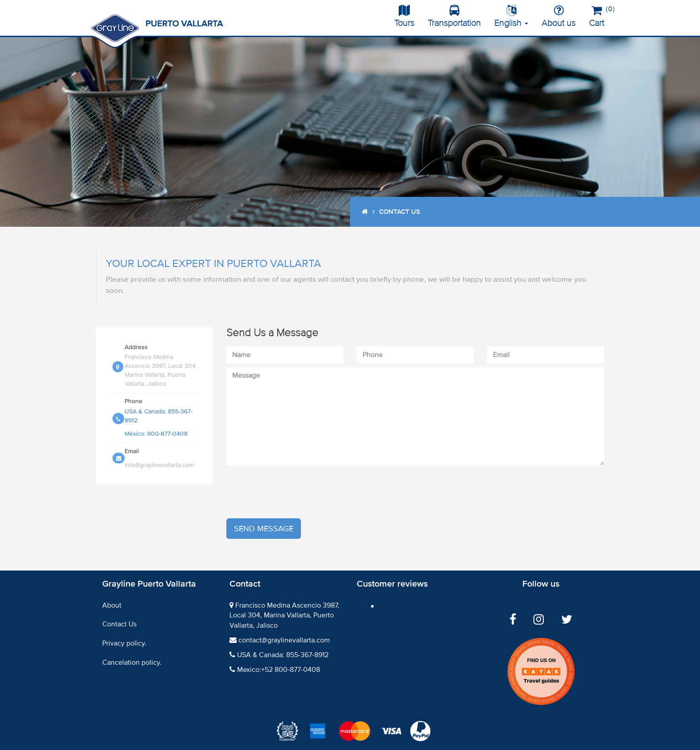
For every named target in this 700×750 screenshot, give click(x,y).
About (112, 605)
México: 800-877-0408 (156, 434)
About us (558, 17)
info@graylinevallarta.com (159, 465)
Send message (264, 529)
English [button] (511, 17)
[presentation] (294, 492)
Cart (600, 15)
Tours (404, 17)
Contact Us (119, 624)
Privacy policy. (124, 643)
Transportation (454, 17)
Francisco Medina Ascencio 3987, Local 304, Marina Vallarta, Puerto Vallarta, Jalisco (284, 616)
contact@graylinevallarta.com (284, 640)
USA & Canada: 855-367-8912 (283, 655)
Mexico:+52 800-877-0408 (279, 670)
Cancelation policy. (132, 662)
